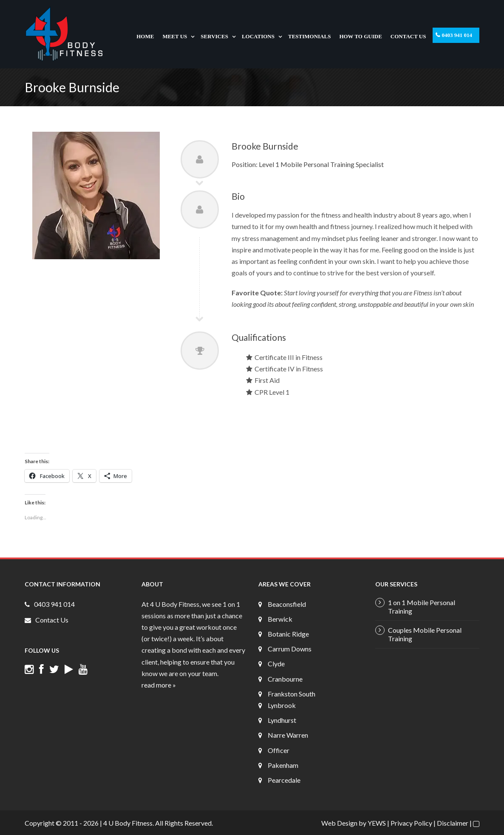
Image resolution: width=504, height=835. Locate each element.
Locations (258, 36)
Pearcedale (284, 780)
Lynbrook (282, 705)
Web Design (339, 823)
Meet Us (175, 36)
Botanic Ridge (288, 634)
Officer (279, 750)
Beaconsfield (287, 604)
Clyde (276, 664)
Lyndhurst (282, 720)
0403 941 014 (457, 35)
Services (214, 36)
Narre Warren (288, 735)
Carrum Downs (290, 649)
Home (145, 36)
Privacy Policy (411, 823)
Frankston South (292, 694)
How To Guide (360, 36)
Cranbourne (285, 679)
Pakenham (283, 765)
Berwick (280, 619)
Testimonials (309, 36)
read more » (159, 685)
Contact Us (408, 36)
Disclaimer (453, 823)
